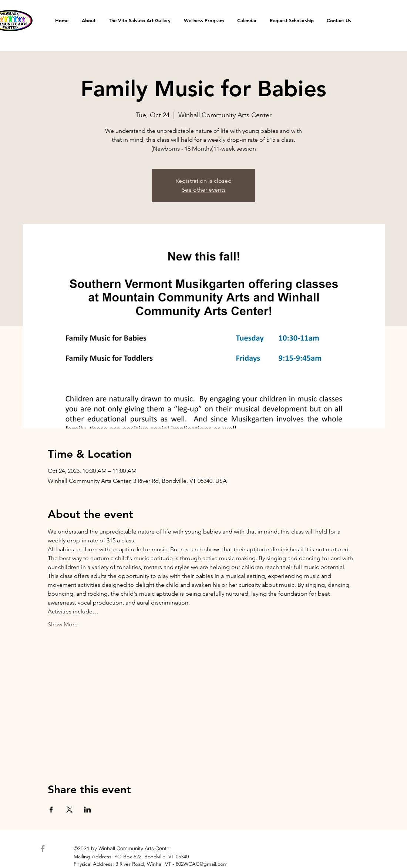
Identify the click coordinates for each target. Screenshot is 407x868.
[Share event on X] (69, 810)
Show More (63, 624)
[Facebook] (43, 849)
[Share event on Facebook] (51, 810)
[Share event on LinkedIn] (88, 810)
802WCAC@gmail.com (202, 864)
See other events (204, 190)
